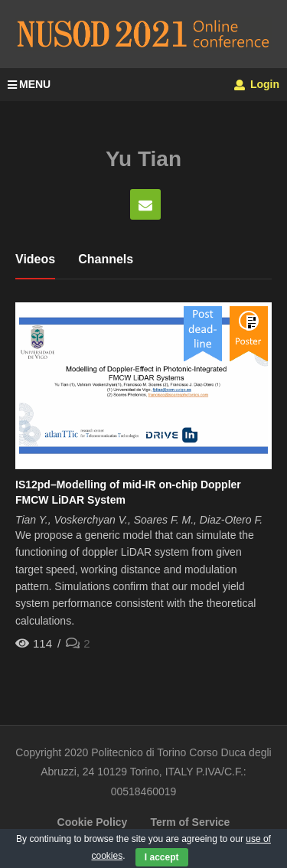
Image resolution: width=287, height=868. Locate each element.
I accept (162, 857)
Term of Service (190, 822)
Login (257, 84)
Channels (106, 259)
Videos (35, 259)
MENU (29, 84)
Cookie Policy (93, 822)
